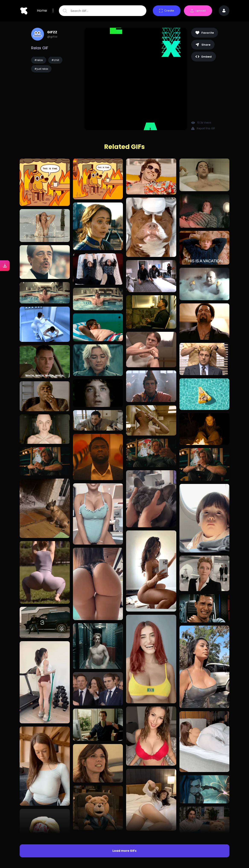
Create (167, 11)
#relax (39, 60)
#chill (55, 60)
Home (42, 11)
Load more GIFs (124, 851)
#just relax (41, 69)
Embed (204, 57)
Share (203, 45)
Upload (198, 11)
